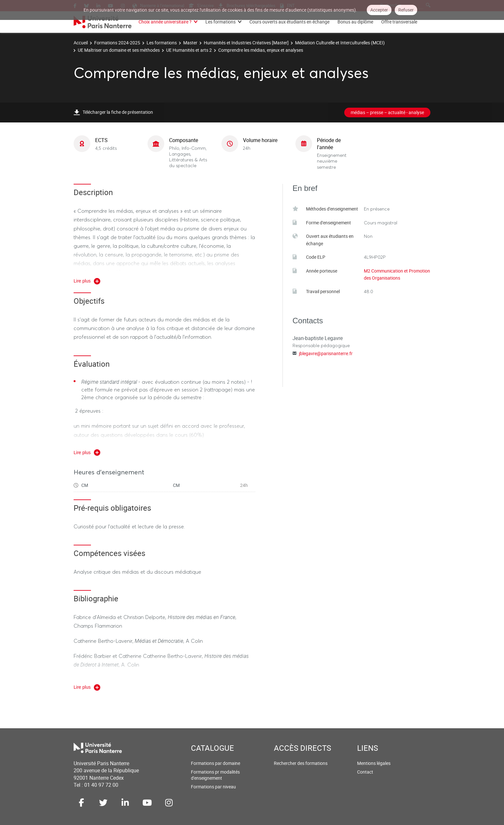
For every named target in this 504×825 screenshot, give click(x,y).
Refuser (406, 10)
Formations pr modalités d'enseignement (215, 775)
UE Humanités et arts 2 (189, 50)
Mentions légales (374, 763)
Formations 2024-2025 (117, 43)
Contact (365, 772)
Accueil (81, 43)
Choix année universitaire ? (165, 22)
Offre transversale (399, 22)
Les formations (221, 22)
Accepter (379, 10)
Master (190, 43)
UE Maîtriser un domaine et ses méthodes (119, 50)
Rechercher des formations (301, 763)
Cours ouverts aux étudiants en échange (289, 22)
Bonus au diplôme (355, 22)
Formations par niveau (213, 787)
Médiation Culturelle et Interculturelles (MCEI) (340, 43)
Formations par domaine (216, 763)
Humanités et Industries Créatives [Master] (246, 43)
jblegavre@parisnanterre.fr (326, 353)
